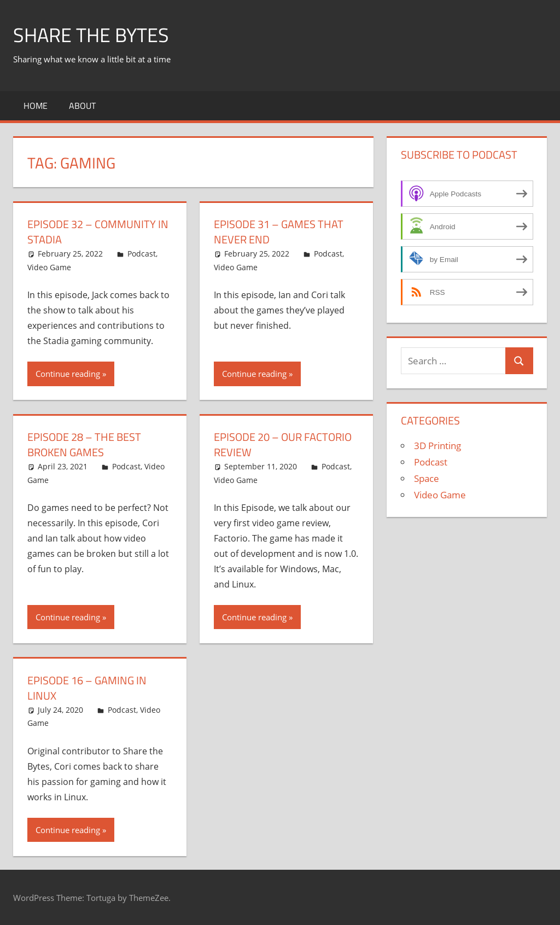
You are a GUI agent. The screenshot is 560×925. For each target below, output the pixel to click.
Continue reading (68, 374)
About (82, 106)
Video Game (49, 267)
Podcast (142, 254)
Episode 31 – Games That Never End (279, 232)
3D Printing (437, 446)
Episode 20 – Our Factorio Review (283, 444)
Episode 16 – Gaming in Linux (87, 688)
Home (36, 106)
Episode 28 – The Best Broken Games (84, 444)
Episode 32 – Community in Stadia (98, 232)
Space (427, 478)
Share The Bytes (91, 35)
